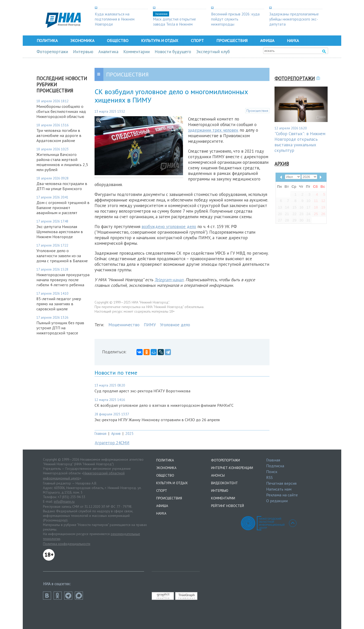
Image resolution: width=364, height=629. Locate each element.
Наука (293, 40)
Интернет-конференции (232, 468)
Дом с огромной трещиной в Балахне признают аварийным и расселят (63, 208)
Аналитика (108, 52)
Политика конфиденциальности (67, 544)
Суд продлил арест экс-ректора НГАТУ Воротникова (142, 391)
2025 (129, 433)
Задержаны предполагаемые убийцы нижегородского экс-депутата (294, 19)
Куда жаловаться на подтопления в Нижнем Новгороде (115, 19)
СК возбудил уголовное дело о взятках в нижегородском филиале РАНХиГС (164, 405)
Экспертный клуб (213, 52)
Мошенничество (124, 325)
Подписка (275, 466)
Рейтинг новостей (227, 506)
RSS (269, 477)
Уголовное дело (175, 325)
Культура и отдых (160, 40)
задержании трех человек (213, 130)
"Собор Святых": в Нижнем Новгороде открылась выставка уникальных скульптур (300, 142)
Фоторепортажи (52, 52)
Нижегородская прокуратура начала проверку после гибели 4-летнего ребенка (63, 280)
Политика (47, 40)
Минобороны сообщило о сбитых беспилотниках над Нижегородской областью (61, 111)
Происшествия (232, 40)
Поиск (272, 472)
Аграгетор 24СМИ (112, 443)
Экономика (82, 40)
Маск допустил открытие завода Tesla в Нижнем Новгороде (174, 24)
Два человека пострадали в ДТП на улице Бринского (62, 186)
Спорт (197, 40)
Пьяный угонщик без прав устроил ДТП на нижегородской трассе (60, 328)
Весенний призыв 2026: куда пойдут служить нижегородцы (235, 19)
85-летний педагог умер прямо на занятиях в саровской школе (59, 304)
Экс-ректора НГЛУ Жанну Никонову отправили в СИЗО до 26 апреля (157, 420)
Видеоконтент (224, 483)
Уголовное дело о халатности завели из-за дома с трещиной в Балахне (62, 256)
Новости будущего (173, 52)
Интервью (83, 52)
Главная (100, 433)
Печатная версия (281, 483)
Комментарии (136, 52)
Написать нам (279, 489)
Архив (116, 433)
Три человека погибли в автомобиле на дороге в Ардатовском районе (59, 135)
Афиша (267, 40)
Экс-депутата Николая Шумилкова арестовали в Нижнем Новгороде (60, 232)
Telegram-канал (169, 280)
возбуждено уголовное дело (169, 227)
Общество (118, 40)
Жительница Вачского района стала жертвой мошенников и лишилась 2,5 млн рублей (62, 162)
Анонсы (218, 475)
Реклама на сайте (282, 495)
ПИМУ (150, 325)
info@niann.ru (64, 501)
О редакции (277, 501)
